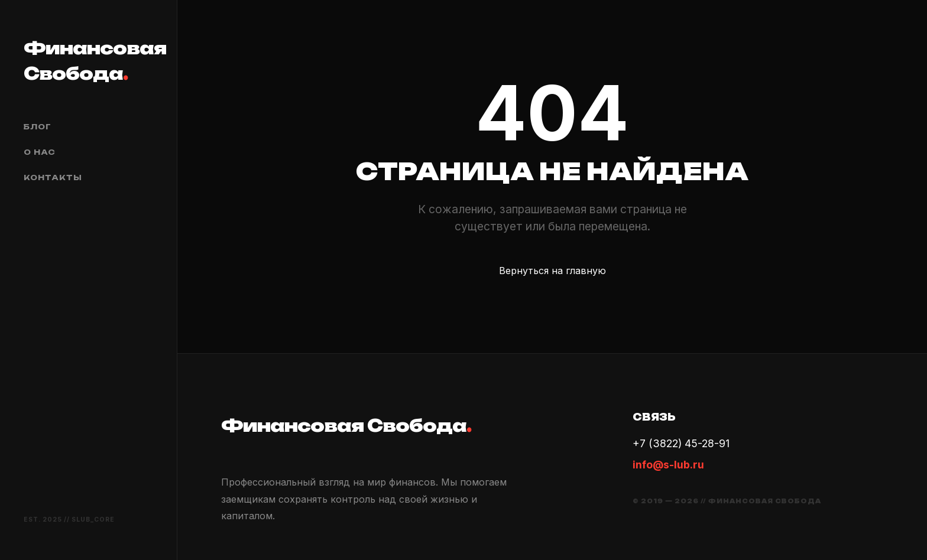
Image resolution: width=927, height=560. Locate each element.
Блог (38, 127)
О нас (40, 152)
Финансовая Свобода (88, 61)
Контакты (53, 178)
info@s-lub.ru (668, 465)
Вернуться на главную (552, 271)
